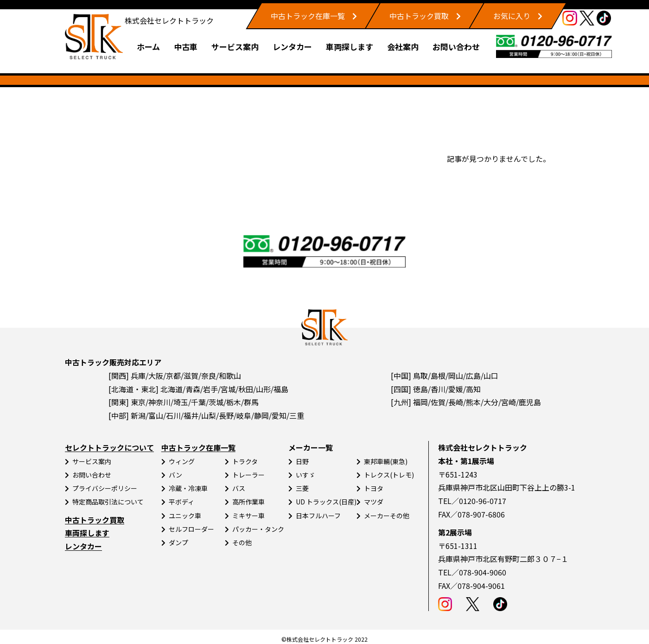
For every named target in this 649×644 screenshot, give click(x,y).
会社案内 (403, 47)
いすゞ (305, 475)
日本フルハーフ (318, 516)
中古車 (186, 47)
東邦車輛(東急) (386, 461)
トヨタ (374, 488)
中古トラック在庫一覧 (308, 16)
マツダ (374, 502)
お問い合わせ (456, 47)
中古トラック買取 (419, 16)
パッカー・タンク (258, 529)
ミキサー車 (248, 516)
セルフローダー (191, 529)
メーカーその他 (387, 516)
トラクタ (245, 461)
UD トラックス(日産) (326, 502)
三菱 (302, 488)
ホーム (148, 47)
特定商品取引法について (108, 502)
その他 (242, 542)
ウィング (182, 461)
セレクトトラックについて (109, 447)
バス (239, 488)
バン (175, 475)
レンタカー (292, 47)
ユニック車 (185, 516)
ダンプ (178, 542)
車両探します (350, 47)
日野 (302, 461)
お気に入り (512, 16)
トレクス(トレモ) (389, 475)
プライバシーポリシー (105, 488)
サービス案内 (235, 47)
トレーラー (248, 475)
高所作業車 (248, 502)
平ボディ (181, 502)
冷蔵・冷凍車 (188, 488)
